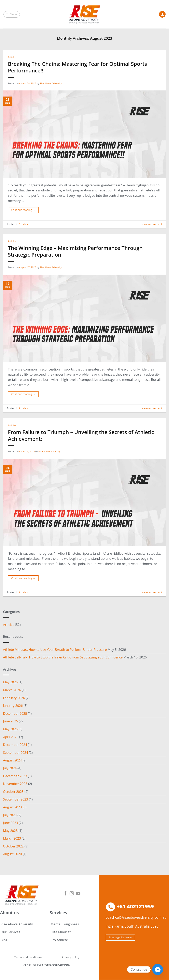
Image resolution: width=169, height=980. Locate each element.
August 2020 (12, 854)
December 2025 (15, 713)
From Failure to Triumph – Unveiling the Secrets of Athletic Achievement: (81, 435)
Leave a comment (151, 224)
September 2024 (16, 753)
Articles (12, 57)
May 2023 (10, 831)
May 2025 (10, 729)
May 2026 (10, 682)
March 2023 (12, 838)
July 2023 (10, 815)
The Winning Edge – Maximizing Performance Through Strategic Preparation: (75, 251)
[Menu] (12, 14)
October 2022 (13, 846)
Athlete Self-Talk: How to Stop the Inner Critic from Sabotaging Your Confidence (63, 657)
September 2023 (16, 799)
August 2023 (12, 807)
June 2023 (11, 823)
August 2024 (12, 760)
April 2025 (11, 737)
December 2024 (15, 745)
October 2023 (13, 792)
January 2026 (13, 706)
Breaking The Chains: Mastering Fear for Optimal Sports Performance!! (78, 67)
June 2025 (11, 721)
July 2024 (10, 768)
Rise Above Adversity (51, 83)
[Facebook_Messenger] (158, 969)
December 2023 (15, 776)
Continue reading (23, 210)
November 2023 (15, 784)
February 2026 (14, 698)
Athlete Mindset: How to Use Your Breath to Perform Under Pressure (55, 650)
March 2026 (12, 690)
